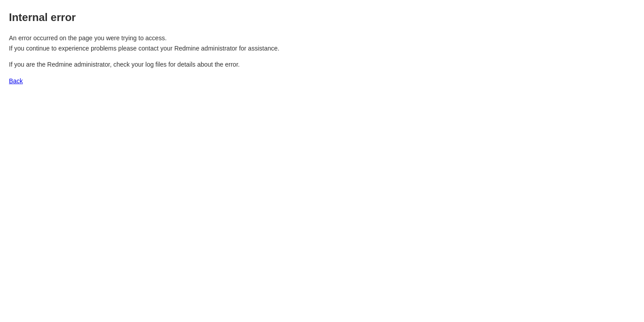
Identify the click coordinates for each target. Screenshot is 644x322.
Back (16, 81)
